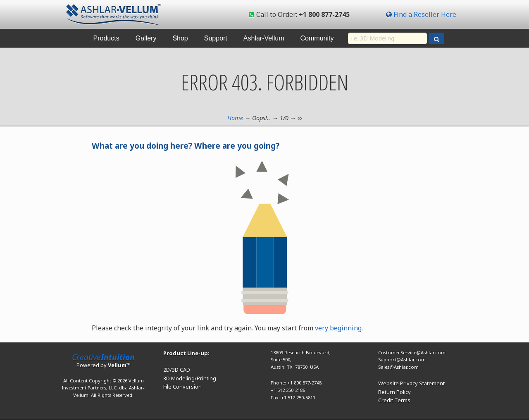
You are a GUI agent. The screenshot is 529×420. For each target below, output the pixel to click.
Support (216, 38)
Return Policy (394, 392)
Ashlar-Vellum (264, 38)
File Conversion (182, 387)
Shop (180, 38)
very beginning (338, 328)
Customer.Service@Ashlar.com (412, 352)
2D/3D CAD (177, 370)
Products (106, 38)
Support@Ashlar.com (402, 359)
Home (235, 118)
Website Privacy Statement (411, 383)
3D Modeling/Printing (190, 378)
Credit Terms (394, 400)
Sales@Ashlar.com (398, 367)
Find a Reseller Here (425, 14)
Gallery (146, 38)
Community (317, 38)
